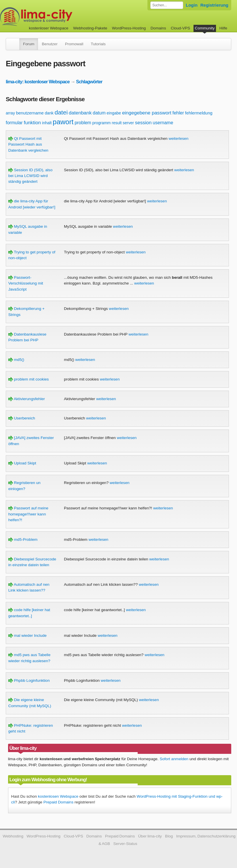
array (10, 113)
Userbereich (22, 418)
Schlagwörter (89, 82)
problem (83, 123)
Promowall (74, 44)
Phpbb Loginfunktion (29, 680)
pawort (63, 122)
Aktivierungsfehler (27, 399)
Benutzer (50, 44)
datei (61, 112)
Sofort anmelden (174, 759)
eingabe (114, 113)
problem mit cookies (29, 379)
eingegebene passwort (147, 113)
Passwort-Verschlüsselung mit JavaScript (26, 283)
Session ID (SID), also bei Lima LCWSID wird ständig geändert (31, 176)
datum (99, 113)
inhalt (47, 123)
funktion (32, 123)
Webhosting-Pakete (90, 28)
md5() (16, 360)
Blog (169, 836)
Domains (158, 28)
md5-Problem (23, 540)
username (163, 123)
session (143, 123)
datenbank (80, 113)
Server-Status (125, 844)
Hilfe (223, 28)
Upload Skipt (22, 463)
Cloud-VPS (180, 28)
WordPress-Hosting (129, 28)
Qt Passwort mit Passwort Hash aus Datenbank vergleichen (28, 144)
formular (14, 123)
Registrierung (214, 5)
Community (205, 28)
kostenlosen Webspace (58, 796)
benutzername (30, 113)
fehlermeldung (199, 113)
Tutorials (98, 44)
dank (49, 113)
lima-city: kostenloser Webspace (38, 82)
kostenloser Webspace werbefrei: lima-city (58, 17)
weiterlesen (178, 139)
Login (192, 5)
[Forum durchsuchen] (167, 5)
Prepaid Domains (58, 802)
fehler (178, 113)
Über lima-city (150, 836)
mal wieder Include (28, 636)
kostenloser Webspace (49, 28)
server (128, 123)
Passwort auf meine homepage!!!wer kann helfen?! (28, 514)
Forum (29, 44)
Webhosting (13, 836)
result (117, 123)
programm (101, 123)
